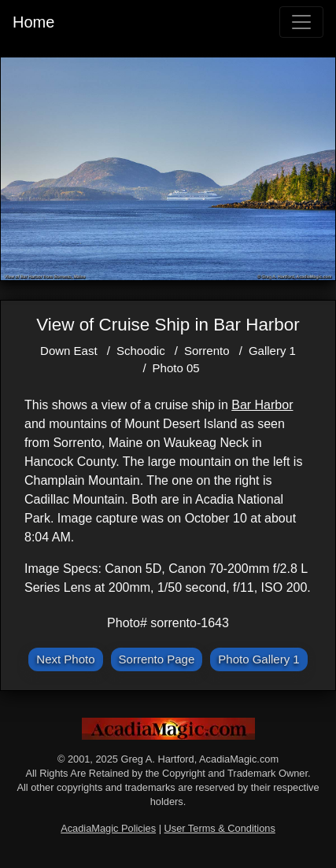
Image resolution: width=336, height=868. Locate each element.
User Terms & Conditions (220, 828)
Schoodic (141, 351)
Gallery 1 (272, 351)
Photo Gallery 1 (258, 659)
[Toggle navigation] (301, 22)
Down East (69, 351)
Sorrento (207, 351)
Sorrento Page (157, 659)
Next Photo (65, 659)
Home (33, 22)
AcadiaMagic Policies (108, 828)
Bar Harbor (262, 405)
